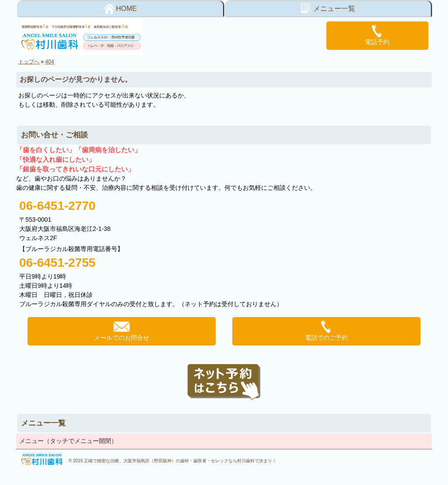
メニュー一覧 (328, 9)
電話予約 (377, 35)
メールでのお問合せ (122, 331)
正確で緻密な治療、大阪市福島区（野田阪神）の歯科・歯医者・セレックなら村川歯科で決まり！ (180, 461)
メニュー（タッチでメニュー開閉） (68, 441)
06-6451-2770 (57, 206)
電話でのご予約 (326, 331)
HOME (120, 9)
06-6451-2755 (57, 263)
